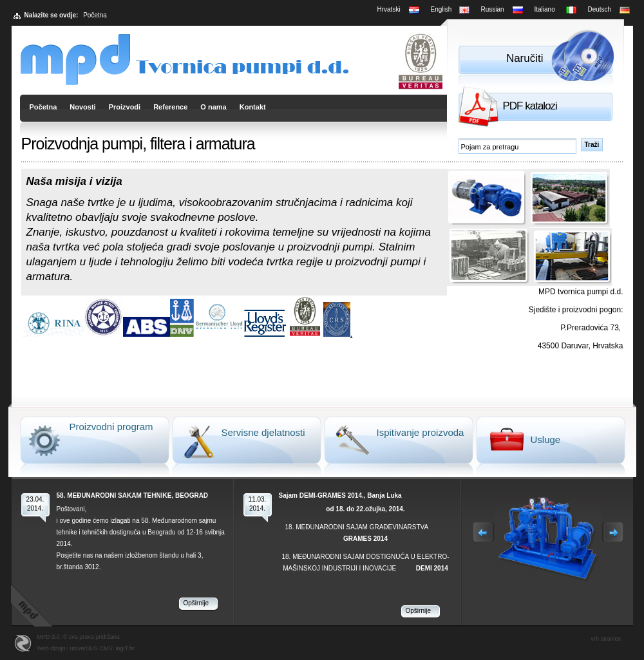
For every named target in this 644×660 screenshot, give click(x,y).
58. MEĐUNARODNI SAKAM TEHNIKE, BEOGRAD (133, 495)
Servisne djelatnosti (263, 432)
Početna (43, 107)
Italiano (545, 9)
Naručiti (525, 58)
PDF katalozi (530, 106)
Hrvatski (389, 9)
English (441, 9)
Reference (170, 107)
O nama (213, 107)
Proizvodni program (111, 427)
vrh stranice (606, 639)
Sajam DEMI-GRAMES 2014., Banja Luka (340, 495)
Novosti (82, 107)
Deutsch (600, 9)
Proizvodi (125, 107)
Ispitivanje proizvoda (421, 432)
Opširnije (196, 603)
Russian (493, 9)
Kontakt (253, 107)
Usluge (546, 439)
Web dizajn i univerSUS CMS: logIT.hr (86, 648)
